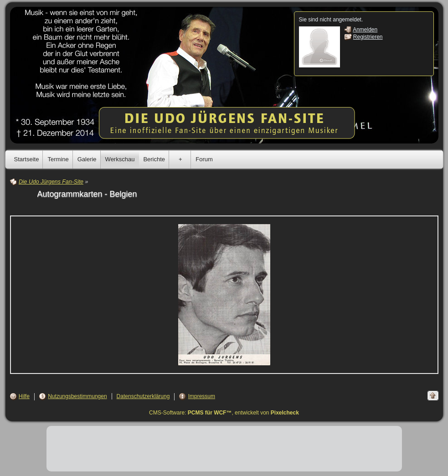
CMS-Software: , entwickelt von (224, 413)
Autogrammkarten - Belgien (87, 194)
